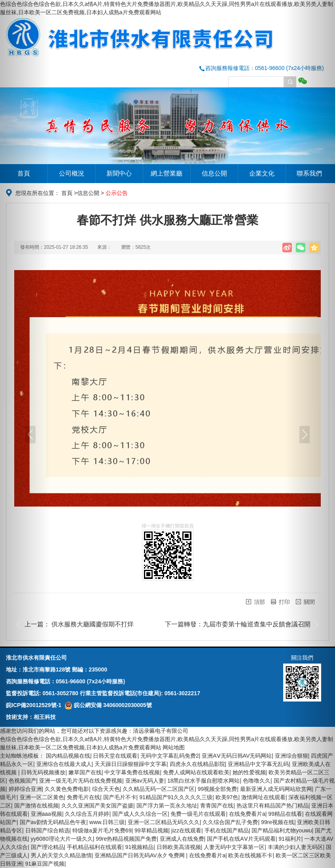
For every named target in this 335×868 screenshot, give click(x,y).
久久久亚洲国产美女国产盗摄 (97, 806)
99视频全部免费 (218, 789)
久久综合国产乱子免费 (230, 822)
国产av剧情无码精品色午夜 (53, 822)
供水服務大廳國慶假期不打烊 (93, 624)
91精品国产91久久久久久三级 (176, 797)
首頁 (24, 173)
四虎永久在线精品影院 (197, 764)
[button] (25, 434)
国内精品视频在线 (68, 756)
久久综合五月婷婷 (87, 814)
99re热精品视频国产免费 (126, 839)
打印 (284, 602)
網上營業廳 (167, 173)
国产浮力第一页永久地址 (167, 806)
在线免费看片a (247, 814)
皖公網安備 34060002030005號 (108, 705)
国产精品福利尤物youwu (282, 830)
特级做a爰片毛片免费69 (102, 830)
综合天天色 (106, 789)
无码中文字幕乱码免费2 (170, 756)
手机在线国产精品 (227, 830)
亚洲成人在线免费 (182, 839)
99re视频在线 (278, 822)
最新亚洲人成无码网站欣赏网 (276, 789)
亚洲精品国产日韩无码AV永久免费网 (140, 855)
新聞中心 (119, 173)
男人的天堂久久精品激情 (61, 855)
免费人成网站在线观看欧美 (196, 772)
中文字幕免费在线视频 (132, 772)
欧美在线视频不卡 (250, 855)
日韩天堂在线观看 (115, 756)
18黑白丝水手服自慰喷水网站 (204, 781)
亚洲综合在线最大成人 (64, 764)
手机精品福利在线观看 (95, 847)
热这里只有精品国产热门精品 (273, 806)
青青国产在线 (217, 806)
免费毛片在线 (83, 797)
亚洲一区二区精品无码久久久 (164, 822)
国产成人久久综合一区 (140, 814)
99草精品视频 (151, 830)
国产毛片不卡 (120, 797)
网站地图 (174, 747)
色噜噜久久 (257, 781)
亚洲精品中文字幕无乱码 (258, 764)
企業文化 (262, 173)
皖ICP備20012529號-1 (34, 705)
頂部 (259, 602)
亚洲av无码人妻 (145, 781)
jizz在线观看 (186, 830)
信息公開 (214, 173)
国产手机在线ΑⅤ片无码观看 (241, 839)
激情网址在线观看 (263, 797)
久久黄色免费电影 (67, 789)
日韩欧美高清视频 (179, 847)
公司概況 (72, 173)
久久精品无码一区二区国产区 (159, 789)
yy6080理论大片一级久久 (62, 839)
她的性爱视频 (249, 772)
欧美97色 (227, 797)
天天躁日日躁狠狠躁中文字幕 (131, 764)
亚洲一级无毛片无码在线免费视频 (81, 781)
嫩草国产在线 (85, 772)
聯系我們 (309, 173)
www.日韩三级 (107, 822)
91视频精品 (140, 847)
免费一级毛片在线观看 (198, 814)
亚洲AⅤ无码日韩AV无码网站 (237, 756)
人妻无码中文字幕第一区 (234, 847)
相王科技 (45, 717)
